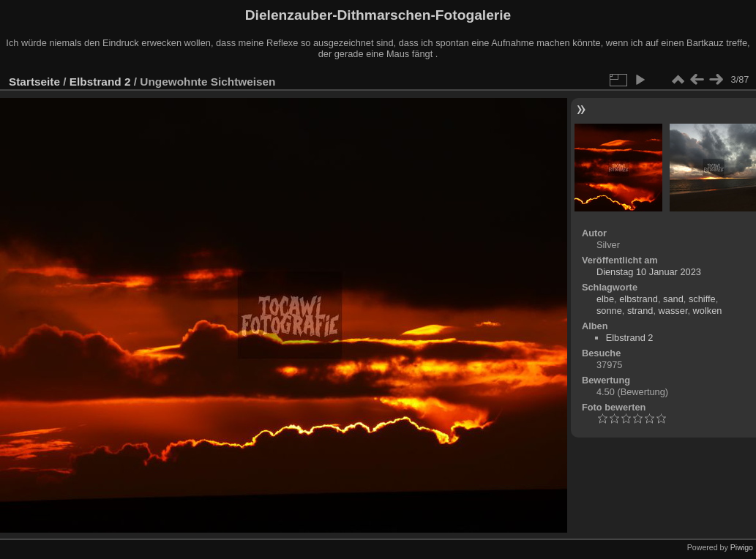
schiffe (702, 299)
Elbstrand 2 (100, 82)
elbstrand (639, 299)
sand (673, 299)
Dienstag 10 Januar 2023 (649, 272)
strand (640, 311)
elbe (605, 299)
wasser (673, 311)
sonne (609, 311)
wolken (708, 311)
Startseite (34, 82)
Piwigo (742, 547)
